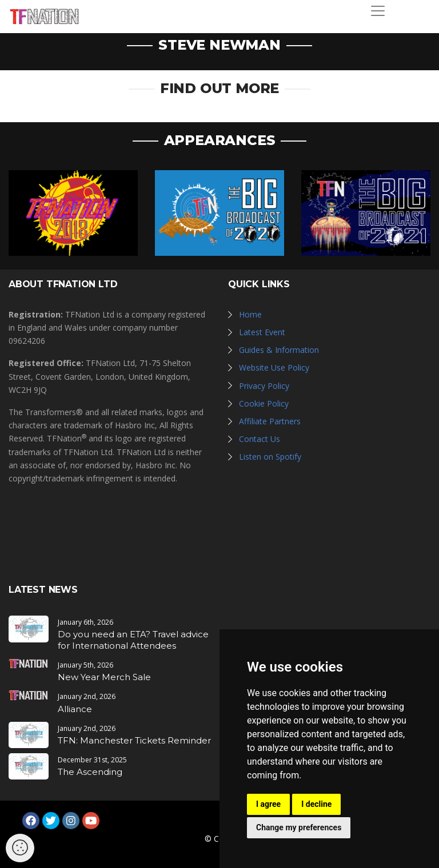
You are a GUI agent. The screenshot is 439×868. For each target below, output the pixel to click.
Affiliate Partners (270, 421)
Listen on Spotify (270, 457)
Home (250, 314)
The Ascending (90, 772)
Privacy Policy (264, 386)
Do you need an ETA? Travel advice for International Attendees (133, 640)
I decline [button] (316, 804)
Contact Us (260, 439)
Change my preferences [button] (299, 827)
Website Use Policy (274, 367)
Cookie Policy (264, 403)
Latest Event (262, 332)
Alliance (75, 709)
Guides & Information (279, 350)
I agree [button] (268, 804)
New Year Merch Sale (104, 677)
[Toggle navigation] (378, 11)
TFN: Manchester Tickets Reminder (134, 740)
